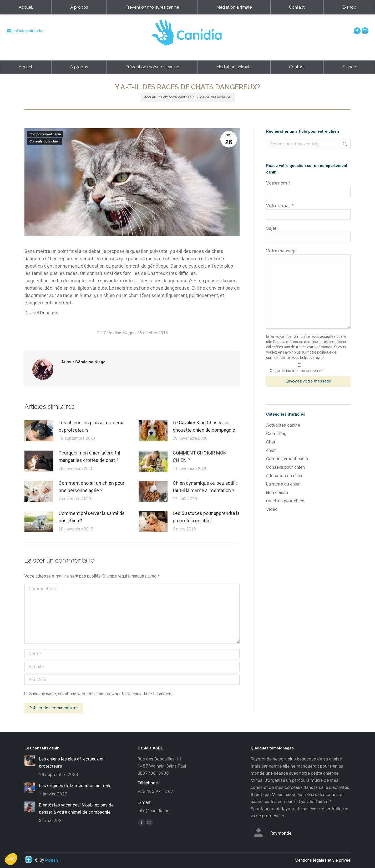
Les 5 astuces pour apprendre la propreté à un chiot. (206, 517)
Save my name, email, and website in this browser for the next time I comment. (101, 694)
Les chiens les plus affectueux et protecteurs (91, 426)
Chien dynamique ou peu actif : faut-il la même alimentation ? (205, 487)
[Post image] (39, 431)
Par (115, 333)
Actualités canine (283, 425)
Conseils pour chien (45, 141)
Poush (52, 860)
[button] (11, 859)
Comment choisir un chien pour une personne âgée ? (92, 487)
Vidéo (272, 509)
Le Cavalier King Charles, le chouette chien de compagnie (204, 426)
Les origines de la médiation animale (75, 785)
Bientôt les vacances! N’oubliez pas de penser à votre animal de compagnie (76, 808)
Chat (271, 442)
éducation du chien (285, 476)
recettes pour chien (285, 501)
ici (323, 358)
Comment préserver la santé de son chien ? (92, 517)
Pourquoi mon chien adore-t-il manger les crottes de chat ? (89, 456)
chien (271, 450)
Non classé (277, 492)
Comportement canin (45, 134)
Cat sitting (276, 433)
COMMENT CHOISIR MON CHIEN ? (200, 456)
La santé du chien (283, 484)
